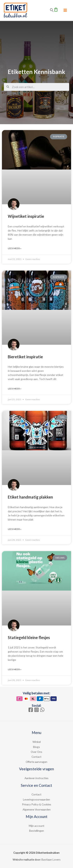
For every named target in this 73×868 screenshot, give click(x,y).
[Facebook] (31, 710)
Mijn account (37, 826)
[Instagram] (36, 710)
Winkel (37, 742)
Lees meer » (15, 248)
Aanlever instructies (36, 778)
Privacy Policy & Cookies (37, 804)
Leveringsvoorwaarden (36, 799)
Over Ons (36, 752)
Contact (36, 757)
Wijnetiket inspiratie (26, 216)
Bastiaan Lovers (51, 859)
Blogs (36, 747)
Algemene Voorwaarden (37, 809)
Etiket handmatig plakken (30, 497)
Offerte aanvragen (36, 762)
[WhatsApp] (42, 710)
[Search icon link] (52, 10)
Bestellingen (37, 831)
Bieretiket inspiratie (25, 357)
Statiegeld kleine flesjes (29, 637)
